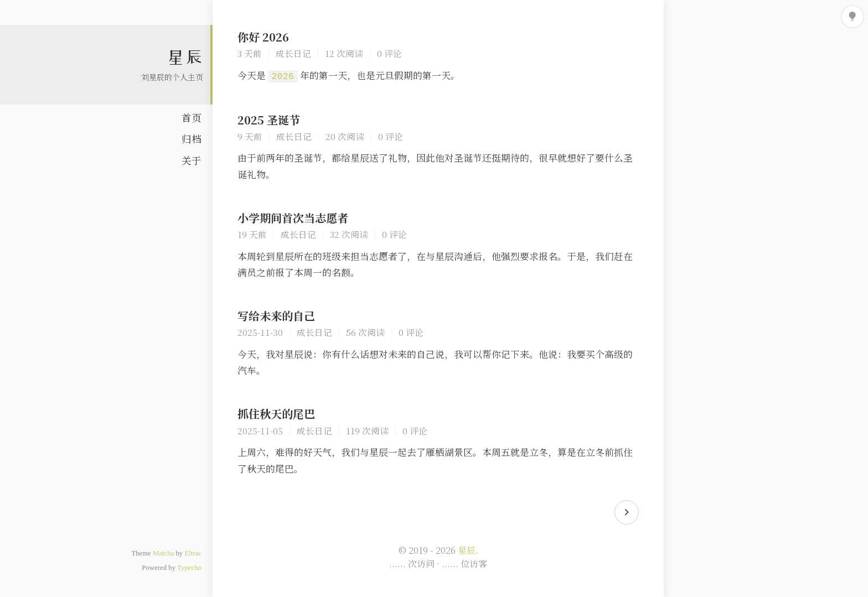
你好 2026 (263, 37)
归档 (192, 139)
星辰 (185, 57)
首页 (192, 118)
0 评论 (389, 53)
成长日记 (293, 53)
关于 (192, 160)
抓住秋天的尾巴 (276, 414)
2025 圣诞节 (269, 120)
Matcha (163, 553)
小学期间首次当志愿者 (293, 218)
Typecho (189, 568)
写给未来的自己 (276, 316)
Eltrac (193, 553)
